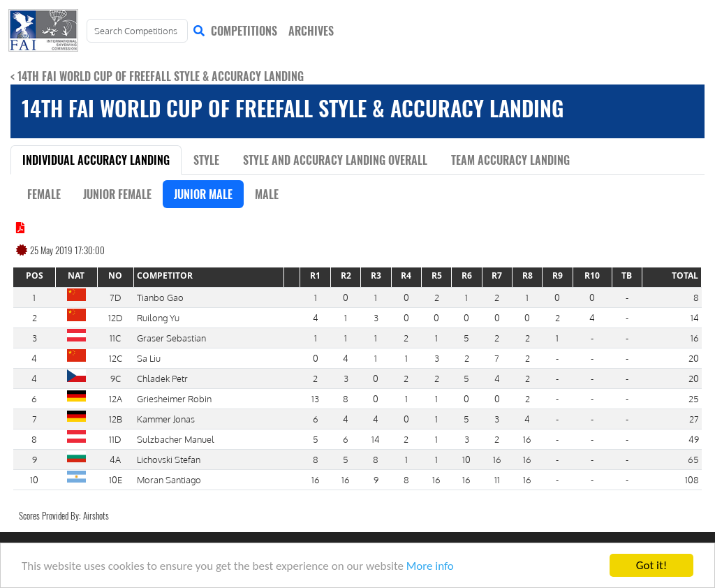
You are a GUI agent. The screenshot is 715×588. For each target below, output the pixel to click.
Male (267, 194)
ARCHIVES (311, 31)
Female (44, 194)
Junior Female (117, 194)
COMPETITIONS (244, 31)
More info (430, 567)
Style (206, 160)
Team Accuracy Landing (510, 160)
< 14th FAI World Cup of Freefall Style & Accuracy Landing (157, 76)
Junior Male (203, 194)
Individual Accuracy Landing (96, 160)
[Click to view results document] (20, 228)
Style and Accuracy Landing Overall (335, 160)
